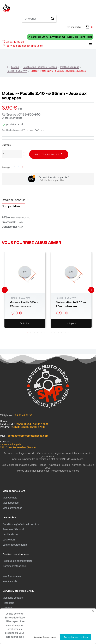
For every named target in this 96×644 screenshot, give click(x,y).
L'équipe (7, 608)
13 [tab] (69, 332)
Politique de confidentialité (17, 561)
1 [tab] (27, 332)
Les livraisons (10, 534)
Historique (8, 603)
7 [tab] (48, 332)
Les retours (9, 540)
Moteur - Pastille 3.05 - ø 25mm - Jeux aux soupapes (71, 305)
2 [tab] (31, 332)
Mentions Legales (13, 598)
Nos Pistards (10, 581)
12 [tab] (65, 332)
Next (91, 290)
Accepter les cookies (76, 637)
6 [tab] (45, 332)
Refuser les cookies (45, 637)
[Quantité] (12, 154)
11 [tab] (62, 332)
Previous (5, 290)
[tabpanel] (25, 290)
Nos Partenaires (12, 576)
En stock (6, 118)
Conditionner (10, 227)
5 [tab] (41, 332)
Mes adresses (11, 503)
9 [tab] (55, 332)
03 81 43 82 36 (13, 42)
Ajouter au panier (47, 154)
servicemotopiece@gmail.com (25, 46)
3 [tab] (34, 332)
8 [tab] (51, 332)
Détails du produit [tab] (13, 200)
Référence (8, 218)
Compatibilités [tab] (11, 206)
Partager (15, 167)
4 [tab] (38, 332)
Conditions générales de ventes (21, 524)
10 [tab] (58, 332)
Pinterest (23, 167)
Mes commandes (12, 508)
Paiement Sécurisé (13, 529)
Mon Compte (10, 498)
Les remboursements (15, 545)
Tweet (19, 167)
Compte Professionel (14, 566)
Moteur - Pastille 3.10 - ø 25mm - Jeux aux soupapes (24, 305)
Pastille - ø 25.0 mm (20, 298)
